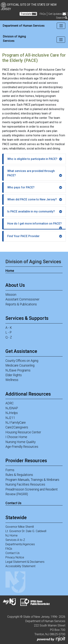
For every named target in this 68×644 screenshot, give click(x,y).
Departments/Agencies (20, 544)
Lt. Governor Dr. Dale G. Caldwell (26, 531)
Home (10, 271)
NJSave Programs (18, 370)
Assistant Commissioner (22, 299)
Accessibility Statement (20, 566)
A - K (9, 328)
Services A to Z (15, 540)
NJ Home (12, 535)
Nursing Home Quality (20, 442)
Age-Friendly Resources (22, 447)
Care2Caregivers (17, 427)
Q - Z (9, 337)
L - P (9, 332)
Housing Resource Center (23, 432)
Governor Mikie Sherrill (20, 527)
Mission (11, 295)
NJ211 (10, 418)
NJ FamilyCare (16, 423)
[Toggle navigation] (61, 26)
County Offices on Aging (22, 361)
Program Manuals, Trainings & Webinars (32, 480)
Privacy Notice (15, 557)
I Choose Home (16, 437)
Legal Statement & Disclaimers (25, 562)
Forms (10, 470)
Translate (28, 14)
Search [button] (62, 18)
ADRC (10, 403)
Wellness (12, 380)
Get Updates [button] (57, 14)
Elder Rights (14, 375)
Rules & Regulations (19, 475)
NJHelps (12, 413)
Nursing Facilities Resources (25, 484)
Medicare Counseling (20, 365)
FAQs (9, 549)
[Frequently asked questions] (43, 14)
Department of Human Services (24, 26)
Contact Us (13, 503)
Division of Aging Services (14, 39)
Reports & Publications (21, 304)
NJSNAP (12, 408)
